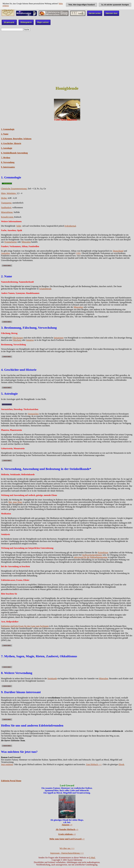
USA (79, 253)
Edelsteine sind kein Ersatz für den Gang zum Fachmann (25, 626)
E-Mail (92, 858)
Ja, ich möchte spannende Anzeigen (115, 5)
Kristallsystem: (8, 217)
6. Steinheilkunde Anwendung (14, 153)
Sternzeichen (33, 414)
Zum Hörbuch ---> (94, 764)
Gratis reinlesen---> (67, 834)
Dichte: (4, 198)
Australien (5, 253)
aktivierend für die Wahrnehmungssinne (91, 557)
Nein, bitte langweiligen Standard (82, 5)
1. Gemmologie (8, 129)
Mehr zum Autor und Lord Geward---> (67, 839)
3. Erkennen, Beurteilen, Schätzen (16, 139)
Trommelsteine (10, 242)
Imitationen (59, 338)
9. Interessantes (8, 167)
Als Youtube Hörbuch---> (67, 829)
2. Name (5, 134)
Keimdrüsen (103, 553)
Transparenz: (6, 203)
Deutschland (118, 251)
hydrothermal (70, 226)
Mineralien (26, 242)
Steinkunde (52, 678)
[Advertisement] (67, 51)
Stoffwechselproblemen (92, 555)
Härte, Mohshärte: (9, 193)
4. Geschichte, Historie (11, 143)
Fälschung (17, 340)
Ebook (121, 764)
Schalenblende (45, 289)
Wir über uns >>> (67, 848)
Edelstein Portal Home (11, 781)
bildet (19, 226)
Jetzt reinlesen (7, 764)
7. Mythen (6, 158)
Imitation (30, 340)
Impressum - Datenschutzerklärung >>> (67, 853)
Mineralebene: (7, 212)
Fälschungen (18, 338)
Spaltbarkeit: (6, 208)
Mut (10, 502)
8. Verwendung (8, 162)
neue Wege (18, 502)
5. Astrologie (7, 148)
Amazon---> (67, 825)
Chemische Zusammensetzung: (14, 189)
